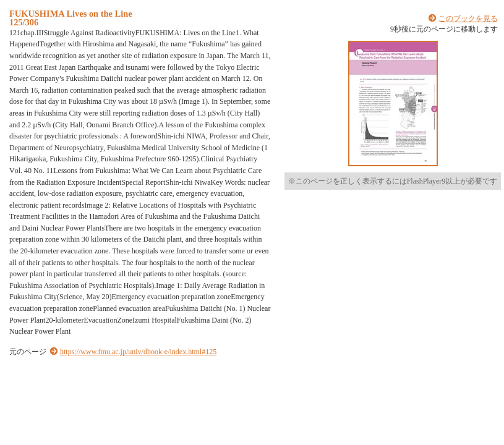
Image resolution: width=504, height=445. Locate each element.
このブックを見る (468, 19)
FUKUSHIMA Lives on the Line (71, 14)
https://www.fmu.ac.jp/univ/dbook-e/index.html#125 (138, 352)
